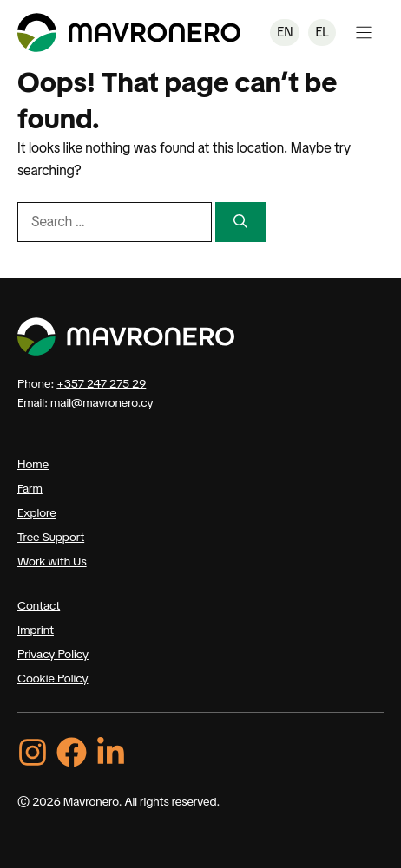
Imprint (36, 630)
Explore (37, 512)
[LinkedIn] (111, 752)
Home (33, 464)
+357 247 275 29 (101, 383)
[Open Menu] (364, 33)
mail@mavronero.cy (102, 402)
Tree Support (51, 537)
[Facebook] (72, 752)
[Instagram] (33, 752)
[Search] (240, 222)
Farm (30, 488)
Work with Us (52, 561)
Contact (39, 605)
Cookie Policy (53, 678)
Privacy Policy (53, 654)
